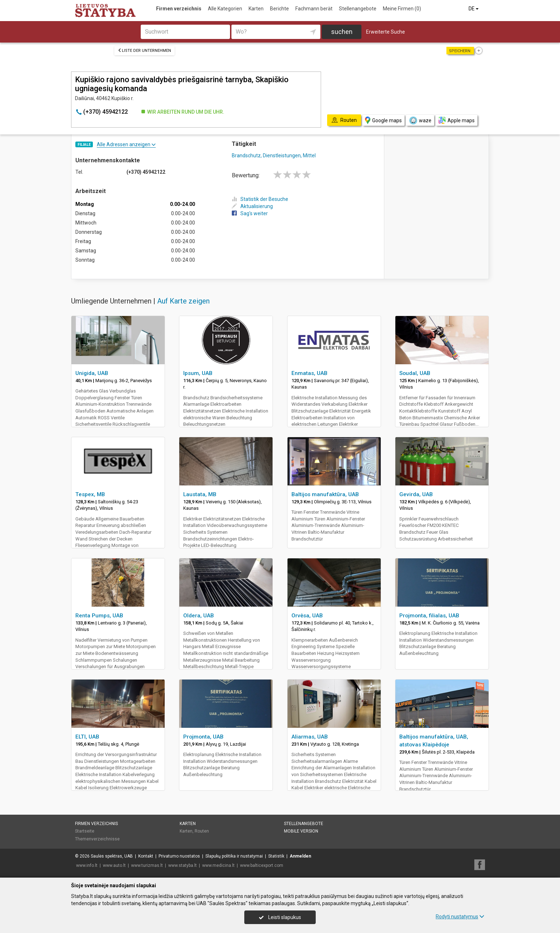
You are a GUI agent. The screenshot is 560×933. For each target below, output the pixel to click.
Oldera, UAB (199, 616)
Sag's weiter (250, 213)
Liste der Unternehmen (144, 51)
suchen (342, 32)
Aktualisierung (252, 206)
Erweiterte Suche (386, 32)
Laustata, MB (200, 494)
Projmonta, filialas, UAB (429, 616)
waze (420, 120)
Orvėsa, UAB (307, 616)
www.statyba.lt (182, 865)
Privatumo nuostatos (179, 856)
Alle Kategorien (225, 9)
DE (474, 9)
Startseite (85, 831)
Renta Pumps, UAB (99, 616)
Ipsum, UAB (198, 373)
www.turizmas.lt (147, 865)
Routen (202, 831)
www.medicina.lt (218, 865)
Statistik (276, 856)
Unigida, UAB (92, 373)
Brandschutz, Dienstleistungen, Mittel (274, 155)
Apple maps (456, 120)
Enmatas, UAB (309, 373)
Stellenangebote (358, 9)
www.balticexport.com (262, 865)
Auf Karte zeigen (183, 301)
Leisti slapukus (280, 917)
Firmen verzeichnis (179, 9)
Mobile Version (301, 831)
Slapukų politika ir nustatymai (234, 856)
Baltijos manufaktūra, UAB (325, 494)
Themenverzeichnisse (97, 839)
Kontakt (146, 856)
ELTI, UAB (87, 737)
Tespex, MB (90, 494)
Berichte (279, 9)
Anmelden (300, 856)
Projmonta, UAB (203, 737)
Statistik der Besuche (260, 199)
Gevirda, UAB (416, 494)
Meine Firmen (402, 9)
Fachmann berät (314, 9)
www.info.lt (87, 865)
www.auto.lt (114, 865)
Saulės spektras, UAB (112, 856)
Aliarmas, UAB (310, 737)
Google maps (383, 120)
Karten (256, 9)
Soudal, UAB (415, 373)
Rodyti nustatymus (460, 917)
